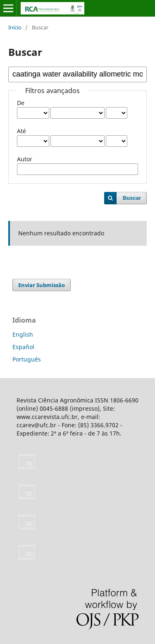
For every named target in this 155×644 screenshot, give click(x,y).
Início (15, 27)
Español (23, 347)
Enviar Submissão (42, 285)
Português (27, 359)
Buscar (132, 198)
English (23, 334)
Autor (25, 159)
